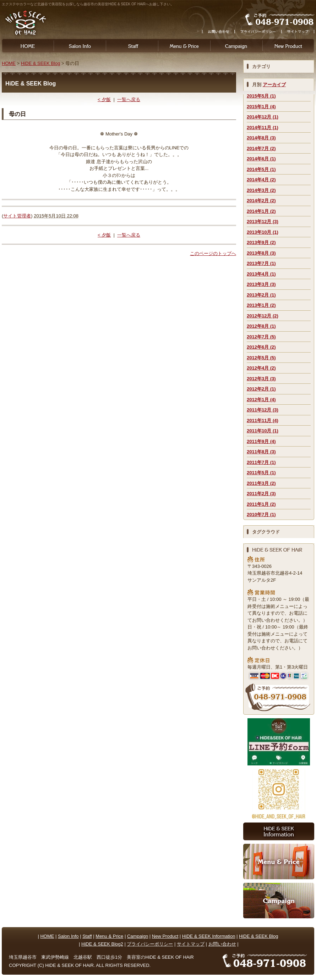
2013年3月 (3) (261, 284)
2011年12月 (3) (263, 410)
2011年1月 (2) (261, 504)
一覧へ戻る (129, 99)
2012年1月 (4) (261, 400)
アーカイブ (274, 85)
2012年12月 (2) (263, 316)
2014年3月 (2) (261, 190)
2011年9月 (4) (261, 441)
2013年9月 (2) (261, 242)
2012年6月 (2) (261, 347)
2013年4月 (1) (261, 274)
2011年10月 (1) (263, 431)
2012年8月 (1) (261, 326)
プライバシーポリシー (150, 944)
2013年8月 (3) (261, 253)
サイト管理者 (17, 216)
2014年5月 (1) (261, 169)
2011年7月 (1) (261, 462)
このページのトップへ (213, 253)
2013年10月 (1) (263, 232)
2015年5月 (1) (261, 96)
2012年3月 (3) (261, 379)
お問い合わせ (222, 944)
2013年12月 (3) (263, 222)
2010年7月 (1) (261, 514)
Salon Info (80, 46)
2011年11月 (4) (263, 420)
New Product (165, 936)
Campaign (236, 46)
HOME (27, 46)
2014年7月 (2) (261, 148)
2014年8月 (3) (261, 138)
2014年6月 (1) (261, 159)
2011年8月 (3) (261, 452)
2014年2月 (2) (261, 201)
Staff (132, 46)
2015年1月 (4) (261, 107)
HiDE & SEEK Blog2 (102, 944)
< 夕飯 (104, 99)
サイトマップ (191, 944)
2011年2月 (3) (261, 494)
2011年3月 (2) (261, 483)
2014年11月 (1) (263, 128)
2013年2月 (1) (261, 295)
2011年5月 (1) (261, 473)
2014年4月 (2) (261, 180)
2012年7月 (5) (261, 337)
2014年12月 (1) (263, 117)
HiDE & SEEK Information (209, 936)
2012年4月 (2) (261, 368)
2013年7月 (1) (261, 263)
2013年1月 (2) (261, 305)
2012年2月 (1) (261, 389)
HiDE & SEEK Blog (41, 63)
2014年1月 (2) (261, 211)
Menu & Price (184, 46)
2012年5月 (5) (261, 358)
